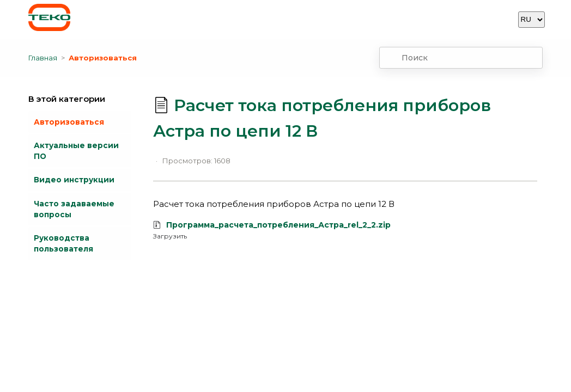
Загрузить (170, 236)
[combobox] (461, 58)
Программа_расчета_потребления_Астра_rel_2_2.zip (278, 225)
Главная (43, 58)
